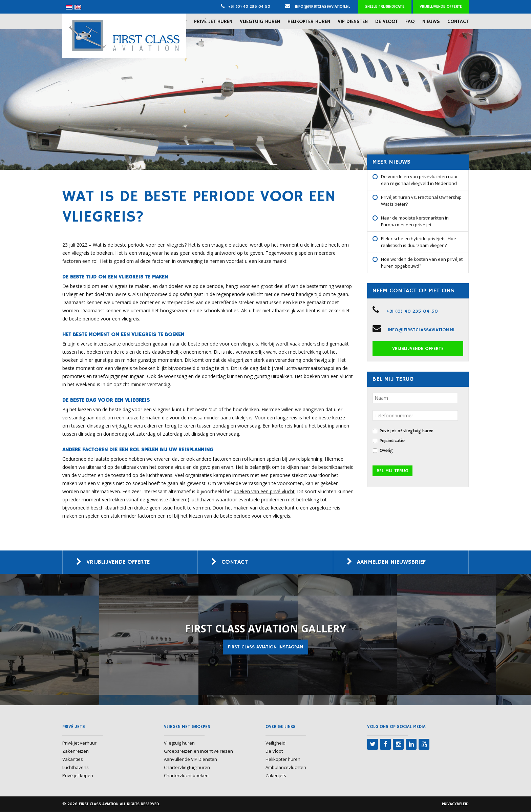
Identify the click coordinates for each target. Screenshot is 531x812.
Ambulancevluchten (286, 768)
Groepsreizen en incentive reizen (198, 751)
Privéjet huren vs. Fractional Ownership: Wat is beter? (422, 201)
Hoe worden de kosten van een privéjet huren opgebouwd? (422, 263)
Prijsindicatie (392, 441)
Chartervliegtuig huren (187, 768)
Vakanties (73, 759)
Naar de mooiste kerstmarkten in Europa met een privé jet (415, 221)
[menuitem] (69, 7)
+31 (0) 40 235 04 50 (249, 7)
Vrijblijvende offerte (441, 7)
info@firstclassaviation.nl (318, 7)
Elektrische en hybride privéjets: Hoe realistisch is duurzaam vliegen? (419, 242)
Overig (386, 451)
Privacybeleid (455, 804)
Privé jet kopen (78, 776)
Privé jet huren (213, 22)
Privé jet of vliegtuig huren (407, 431)
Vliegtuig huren (260, 22)
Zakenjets (276, 776)
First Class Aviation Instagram (265, 647)
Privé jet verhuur (79, 743)
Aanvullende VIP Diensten (190, 759)
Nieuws (431, 22)
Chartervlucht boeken (186, 776)
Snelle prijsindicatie (385, 7)
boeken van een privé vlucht (264, 491)
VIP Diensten (353, 22)
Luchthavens (76, 768)
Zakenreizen (76, 751)
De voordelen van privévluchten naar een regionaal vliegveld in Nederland (419, 180)
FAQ (410, 22)
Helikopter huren (309, 22)
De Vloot (387, 22)
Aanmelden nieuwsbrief (394, 562)
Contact (458, 22)
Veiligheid (275, 743)
